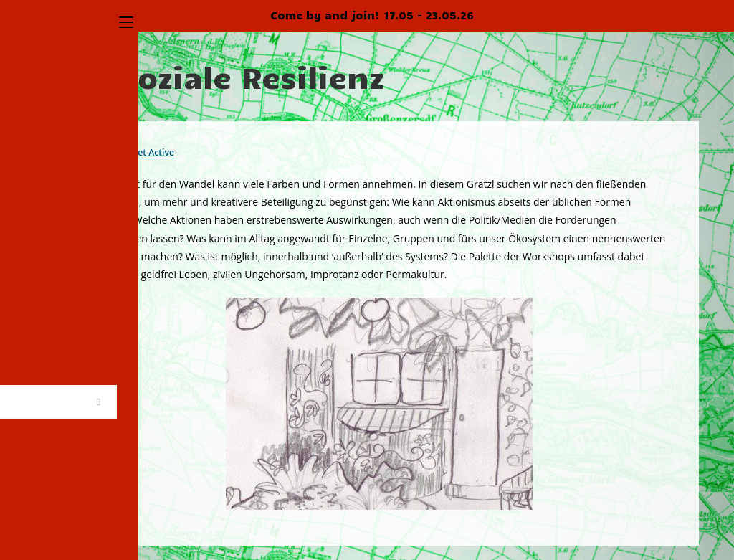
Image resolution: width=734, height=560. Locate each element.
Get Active (157, 152)
